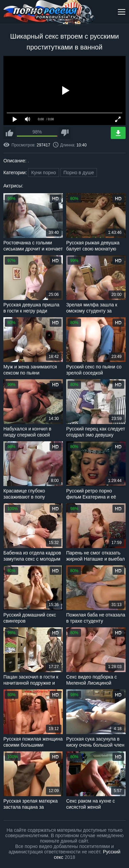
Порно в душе (79, 173)
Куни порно (43, 173)
